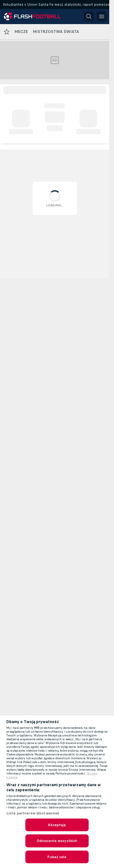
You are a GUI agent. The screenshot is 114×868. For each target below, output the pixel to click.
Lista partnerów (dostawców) (33, 813)
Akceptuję (57, 825)
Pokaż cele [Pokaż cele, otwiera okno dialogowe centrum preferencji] (57, 857)
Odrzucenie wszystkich (57, 841)
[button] (89, 16)
